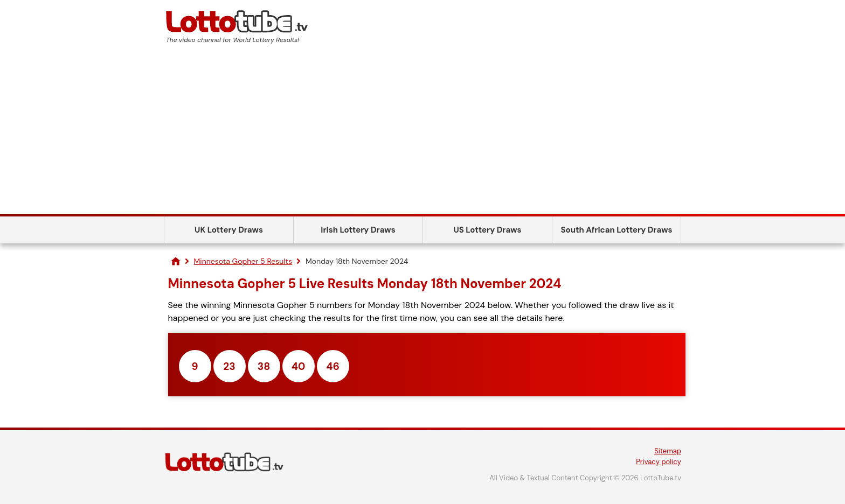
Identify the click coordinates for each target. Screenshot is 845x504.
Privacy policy (659, 462)
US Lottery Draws (487, 230)
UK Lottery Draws (229, 230)
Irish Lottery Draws (358, 230)
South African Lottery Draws (617, 230)
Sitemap (668, 451)
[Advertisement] (422, 133)
